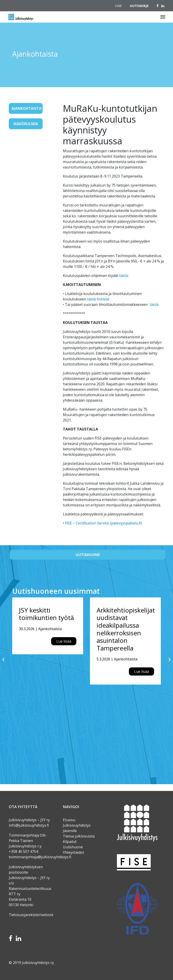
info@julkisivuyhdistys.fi (29, 825)
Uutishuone (88, 555)
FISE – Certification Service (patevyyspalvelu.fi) (103, 523)
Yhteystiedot (73, 852)
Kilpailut (70, 842)
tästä (154, 304)
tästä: (124, 276)
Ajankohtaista (26, 108)
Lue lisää (64, 641)
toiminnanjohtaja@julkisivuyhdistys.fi (40, 857)
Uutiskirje (139, 6)
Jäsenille (70, 831)
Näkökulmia (26, 124)
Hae (118, 6)
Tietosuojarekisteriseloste (31, 915)
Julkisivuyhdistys (77, 825)
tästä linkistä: (98, 299)
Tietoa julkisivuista (79, 836)
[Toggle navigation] (15, 138)
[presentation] (3, 659)
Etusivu (69, 820)
